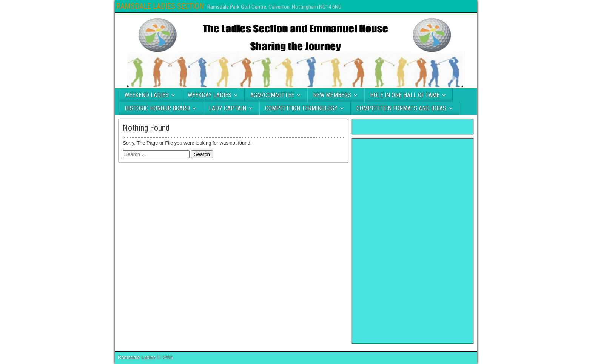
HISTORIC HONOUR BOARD (157, 108)
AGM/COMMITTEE (272, 95)
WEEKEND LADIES (147, 95)
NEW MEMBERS (332, 95)
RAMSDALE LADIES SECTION (160, 6)
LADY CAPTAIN (227, 108)
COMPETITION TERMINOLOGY (301, 108)
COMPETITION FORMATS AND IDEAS (401, 108)
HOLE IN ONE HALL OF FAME (405, 95)
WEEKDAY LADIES (210, 95)
